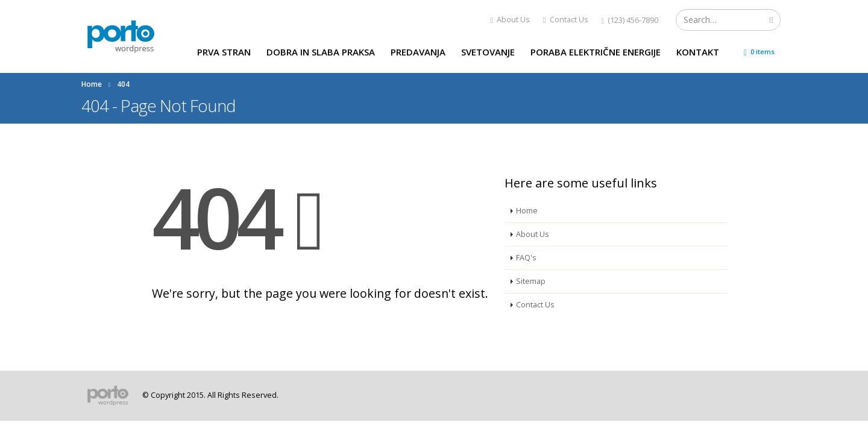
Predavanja (418, 52)
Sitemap (531, 281)
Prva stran (224, 52)
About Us (510, 20)
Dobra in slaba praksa (321, 52)
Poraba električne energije (596, 52)
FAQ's (526, 258)
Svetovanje (488, 52)
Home (527, 211)
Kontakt (698, 52)
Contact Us (566, 20)
